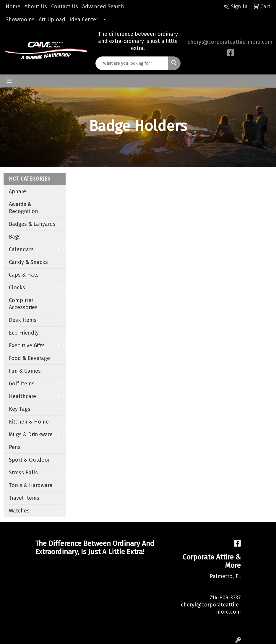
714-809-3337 (225, 598)
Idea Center (84, 20)
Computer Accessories (23, 304)
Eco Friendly (24, 333)
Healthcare (22, 396)
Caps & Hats (24, 275)
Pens (15, 447)
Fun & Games (25, 371)
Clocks (17, 288)
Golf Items (22, 384)
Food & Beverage (29, 358)
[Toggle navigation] (9, 81)
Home (13, 7)
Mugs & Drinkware (31, 434)
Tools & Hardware (31, 485)
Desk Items (23, 320)
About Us (36, 7)
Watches (19, 511)
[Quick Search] (132, 63)
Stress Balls (23, 473)
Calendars (21, 249)
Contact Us (65, 7)
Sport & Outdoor (29, 460)
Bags (15, 237)
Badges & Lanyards (32, 224)
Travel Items (24, 498)
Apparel (18, 192)
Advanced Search (103, 7)
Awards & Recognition (23, 208)
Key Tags (20, 409)
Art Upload (52, 20)
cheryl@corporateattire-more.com (230, 42)
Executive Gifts (27, 345)
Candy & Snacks (28, 262)
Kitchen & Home (29, 422)
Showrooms (20, 20)
